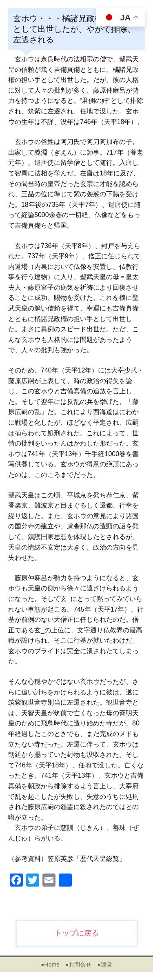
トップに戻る (77, 933)
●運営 (104, 964)
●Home (50, 964)
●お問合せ (78, 964)
